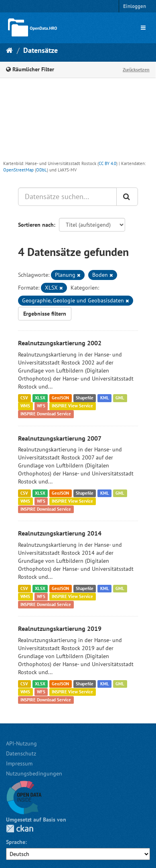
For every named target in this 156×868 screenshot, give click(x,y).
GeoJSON (60, 398)
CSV (24, 398)
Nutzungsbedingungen (34, 773)
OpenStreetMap (18, 170)
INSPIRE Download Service (46, 414)
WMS (25, 406)
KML (105, 398)
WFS (41, 406)
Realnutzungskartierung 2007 (60, 438)
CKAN (20, 829)
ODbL (42, 170)
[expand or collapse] (143, 28)
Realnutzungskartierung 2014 (60, 533)
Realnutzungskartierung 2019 (60, 628)
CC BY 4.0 (107, 163)
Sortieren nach (36, 225)
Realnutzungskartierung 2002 (60, 343)
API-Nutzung (21, 743)
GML (120, 398)
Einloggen (135, 6)
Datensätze (41, 50)
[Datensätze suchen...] (67, 197)
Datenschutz (21, 753)
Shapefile (85, 398)
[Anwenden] (127, 197)
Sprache (16, 842)
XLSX (40, 398)
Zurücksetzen (136, 69)
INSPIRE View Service (72, 406)
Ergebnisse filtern (45, 314)
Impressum (19, 763)
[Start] (9, 50)
